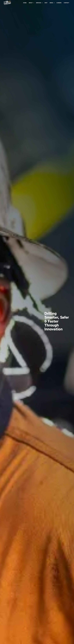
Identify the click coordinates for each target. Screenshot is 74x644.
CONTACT (66, 3)
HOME (25, 3)
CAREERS (59, 3)
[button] (31, 3)
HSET (46, 3)
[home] (7, 3)
